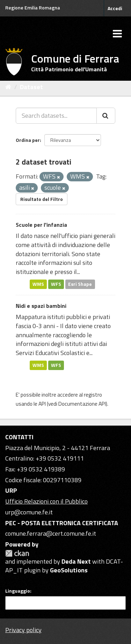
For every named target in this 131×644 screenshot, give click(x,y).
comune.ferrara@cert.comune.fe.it (51, 533)
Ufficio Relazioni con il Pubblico (46, 501)
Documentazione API (82, 404)
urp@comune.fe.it (29, 512)
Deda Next (76, 561)
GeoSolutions (69, 570)
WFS (56, 284)
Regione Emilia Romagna (33, 8)
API (42, 404)
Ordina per (28, 140)
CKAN (17, 553)
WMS (38, 284)
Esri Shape (80, 284)
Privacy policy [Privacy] (23, 630)
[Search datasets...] (56, 116)
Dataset (31, 87)
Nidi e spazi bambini (41, 306)
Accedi (115, 8)
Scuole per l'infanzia (41, 225)
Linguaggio (18, 591)
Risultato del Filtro (42, 199)
